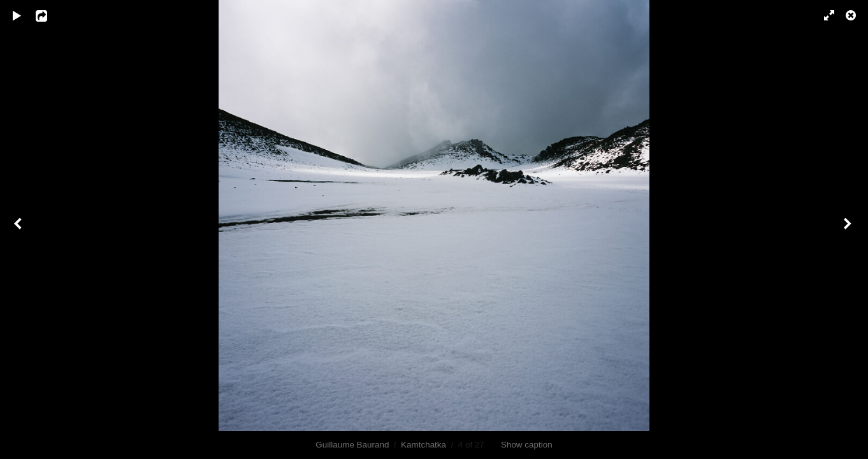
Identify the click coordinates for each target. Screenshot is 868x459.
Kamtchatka (423, 445)
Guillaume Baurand (352, 445)
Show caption (527, 445)
